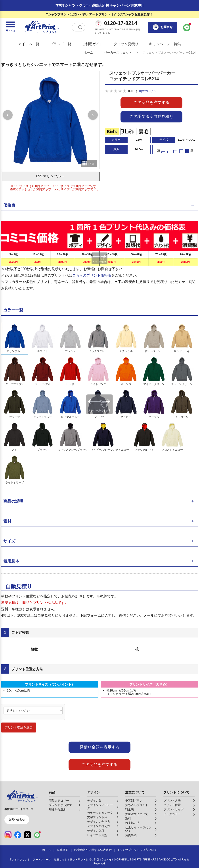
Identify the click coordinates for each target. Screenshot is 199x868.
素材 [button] (7, 521)
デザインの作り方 (99, 822)
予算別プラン (134, 801)
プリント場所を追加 (19, 727)
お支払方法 (132, 823)
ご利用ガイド (92, 44)
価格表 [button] (9, 205)
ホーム (88, 52)
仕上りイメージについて (138, 829)
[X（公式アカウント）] (27, 835)
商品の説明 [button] (13, 501)
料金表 (129, 810)
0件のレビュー (149, 91)
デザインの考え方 (99, 826)
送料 (128, 819)
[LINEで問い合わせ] (187, 27)
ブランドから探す (60, 805)
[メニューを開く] (10, 27)
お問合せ (163, 27)
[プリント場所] (33, 711)
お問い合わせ (17, 820)
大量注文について (137, 814)
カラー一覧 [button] (13, 310)
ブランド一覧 (61, 44)
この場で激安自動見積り (151, 116)
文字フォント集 (97, 817)
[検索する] (80, 27)
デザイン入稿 (96, 831)
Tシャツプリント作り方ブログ (137, 850)
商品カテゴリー (59, 801)
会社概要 (63, 850)
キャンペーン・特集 (165, 44)
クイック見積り (126, 44)
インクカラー (172, 814)
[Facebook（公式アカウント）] (18, 835)
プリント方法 (172, 801)
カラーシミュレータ (100, 813)
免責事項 (131, 835)
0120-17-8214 (121, 23)
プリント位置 (172, 805)
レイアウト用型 (97, 835)
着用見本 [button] (11, 561)
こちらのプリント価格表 (92, 275)
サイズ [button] (9, 541)
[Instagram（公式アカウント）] (8, 835)
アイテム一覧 (29, 44)
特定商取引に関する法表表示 (93, 850)
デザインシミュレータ (100, 807)
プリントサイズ (173, 810)
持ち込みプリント (137, 805)
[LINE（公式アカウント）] (37, 835)
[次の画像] (93, 115)
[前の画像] (8, 115)
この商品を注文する (151, 103)
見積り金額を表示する (99, 747)
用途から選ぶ (57, 810)
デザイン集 (94, 801)
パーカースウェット (118, 52)
